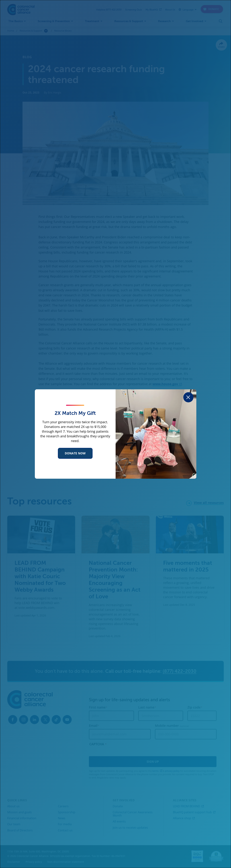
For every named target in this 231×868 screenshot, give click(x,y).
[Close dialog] (188, 397)
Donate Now (75, 453)
